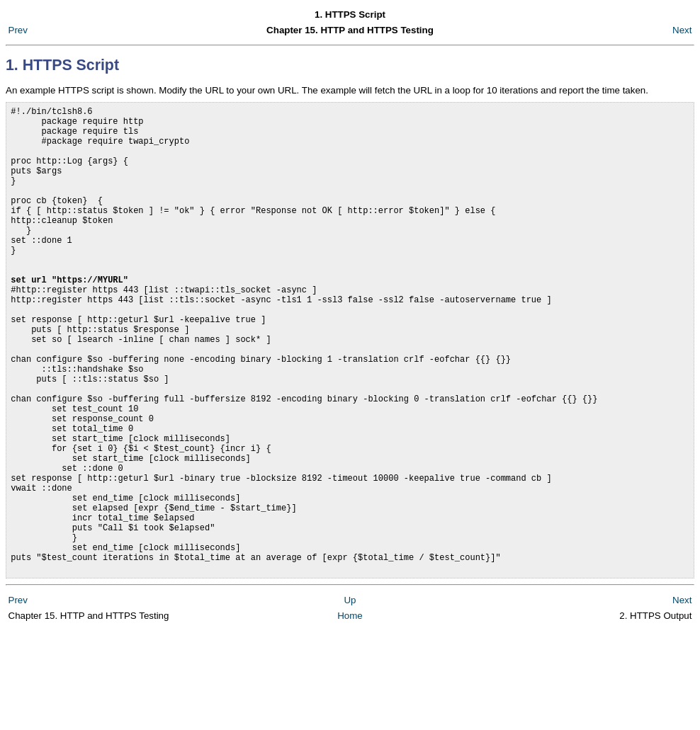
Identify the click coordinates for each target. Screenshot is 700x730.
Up (350, 700)
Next (682, 30)
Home (350, 715)
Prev (18, 30)
